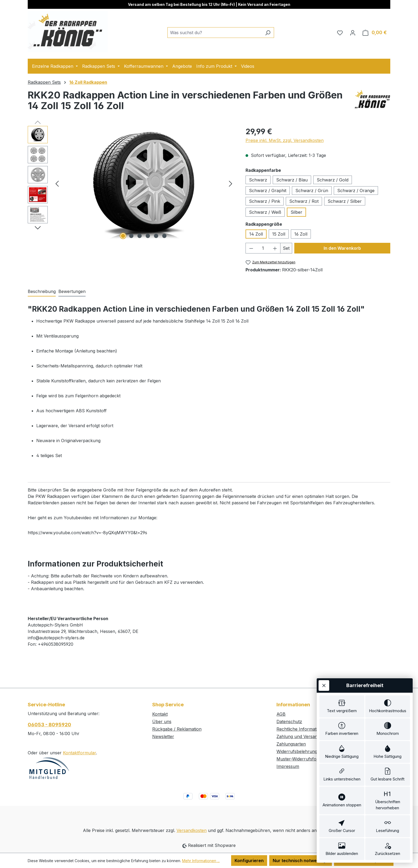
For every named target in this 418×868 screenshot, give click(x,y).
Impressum (288, 766)
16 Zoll (301, 234)
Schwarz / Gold (333, 180)
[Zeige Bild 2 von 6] (131, 236)
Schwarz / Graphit (268, 191)
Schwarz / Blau (292, 180)
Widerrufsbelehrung (297, 751)
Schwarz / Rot (304, 201)
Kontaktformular (79, 753)
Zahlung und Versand (298, 736)
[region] (131, 183)
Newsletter (163, 736)
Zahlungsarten (291, 744)
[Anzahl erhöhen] (275, 248)
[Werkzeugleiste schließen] (324, 683)
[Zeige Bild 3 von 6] (140, 236)
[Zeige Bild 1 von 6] (123, 236)
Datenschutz (289, 722)
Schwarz (258, 180)
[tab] (42, 292)
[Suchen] (268, 33)
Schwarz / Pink (265, 201)
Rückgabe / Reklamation (177, 729)
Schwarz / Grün (312, 191)
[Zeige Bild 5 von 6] (156, 236)
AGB (281, 714)
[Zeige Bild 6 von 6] (164, 236)
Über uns (162, 722)
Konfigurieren (249, 861)
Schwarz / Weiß (265, 212)
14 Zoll (256, 234)
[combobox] (215, 33)
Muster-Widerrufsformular (303, 759)
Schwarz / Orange (356, 191)
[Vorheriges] (57, 183)
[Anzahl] (263, 248)
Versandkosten (192, 830)
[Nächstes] (231, 183)
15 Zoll (279, 234)
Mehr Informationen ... (201, 861)
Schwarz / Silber (345, 201)
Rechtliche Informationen (302, 729)
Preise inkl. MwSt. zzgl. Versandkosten (285, 140)
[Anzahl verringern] (251, 248)
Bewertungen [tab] (72, 291)
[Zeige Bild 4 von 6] (148, 236)
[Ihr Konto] (353, 33)
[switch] (342, 704)
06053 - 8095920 (49, 725)
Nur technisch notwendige (301, 861)
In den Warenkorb (342, 248)
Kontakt (160, 714)
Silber (296, 212)
